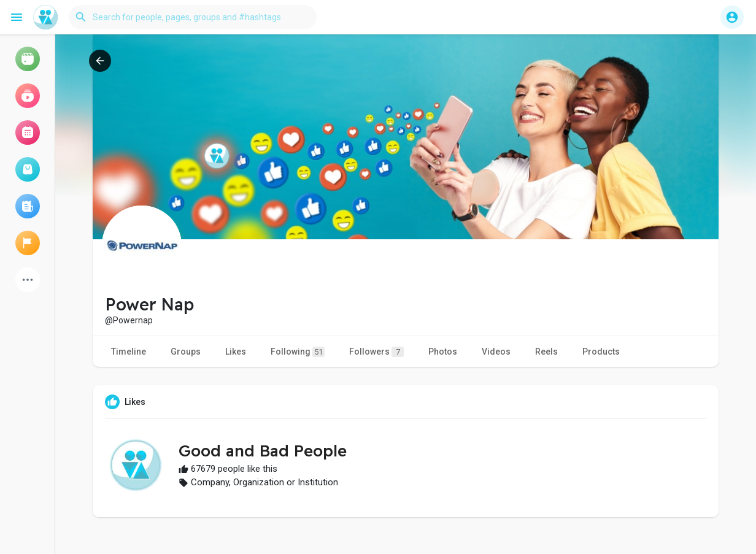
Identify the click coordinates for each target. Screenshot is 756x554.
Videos (496, 352)
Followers (376, 352)
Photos (443, 352)
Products (601, 352)
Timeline (129, 352)
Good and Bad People (263, 451)
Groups (186, 352)
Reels (546, 352)
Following (298, 352)
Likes (236, 352)
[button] (193, 17)
